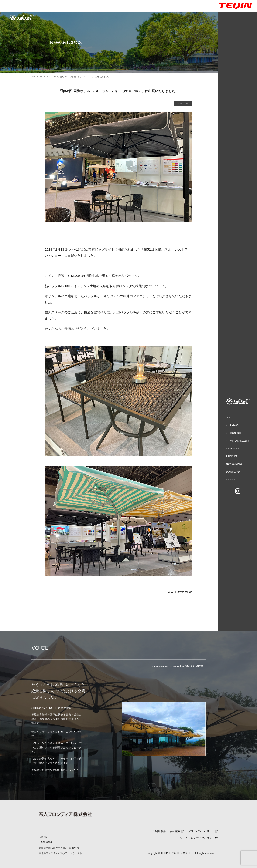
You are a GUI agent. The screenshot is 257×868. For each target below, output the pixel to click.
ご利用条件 (159, 831)
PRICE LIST (232, 456)
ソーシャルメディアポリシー (199, 838)
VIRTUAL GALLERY (240, 441)
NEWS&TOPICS (234, 464)
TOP (228, 418)
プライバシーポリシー (203, 831)
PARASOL (235, 426)
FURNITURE (236, 433)
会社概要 (177, 831)
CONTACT (231, 480)
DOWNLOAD (233, 472)
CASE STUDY (233, 449)
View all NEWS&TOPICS (180, 592)
